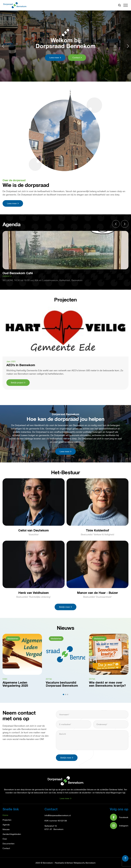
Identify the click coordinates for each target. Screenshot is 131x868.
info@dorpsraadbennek (55, 815)
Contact (6, 848)
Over (5, 839)
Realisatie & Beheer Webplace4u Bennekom (75, 863)
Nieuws (6, 829)
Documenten (9, 844)
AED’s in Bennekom (21, 365)
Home (5, 815)
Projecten (7, 820)
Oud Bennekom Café (18, 273)
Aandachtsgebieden (12, 834)
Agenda (6, 825)
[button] (126, 5)
